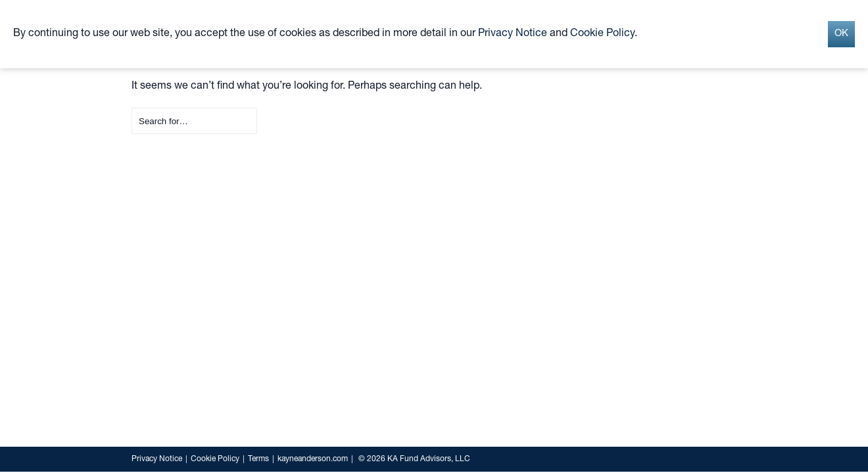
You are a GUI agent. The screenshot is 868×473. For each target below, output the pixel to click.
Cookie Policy (215, 459)
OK (841, 34)
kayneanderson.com (313, 459)
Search (132, 108)
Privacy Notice (157, 459)
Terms (258, 459)
